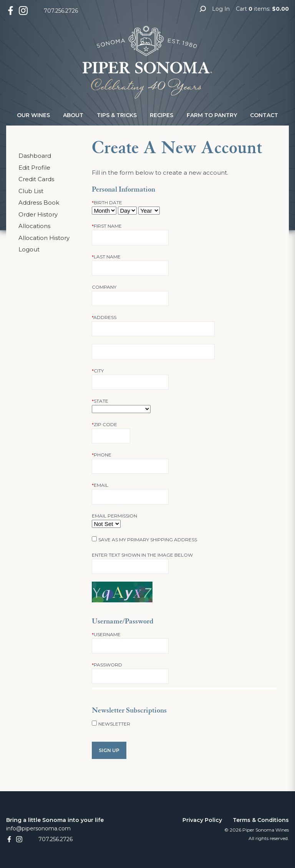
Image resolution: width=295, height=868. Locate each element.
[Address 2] (153, 351)
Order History (38, 214)
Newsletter (114, 724)
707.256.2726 (61, 11)
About (73, 115)
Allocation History (44, 238)
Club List (31, 191)
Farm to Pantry (212, 115)
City (98, 371)
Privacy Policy (202, 820)
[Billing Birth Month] (104, 211)
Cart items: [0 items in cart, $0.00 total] (262, 9)
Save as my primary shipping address (148, 540)
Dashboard (35, 156)
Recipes (162, 115)
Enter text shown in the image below (142, 555)
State (100, 401)
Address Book (39, 203)
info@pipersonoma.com (38, 828)
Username (106, 634)
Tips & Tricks (117, 115)
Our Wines (33, 115)
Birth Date (107, 203)
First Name (107, 226)
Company (104, 287)
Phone (102, 455)
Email (100, 485)
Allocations (34, 226)
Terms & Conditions (261, 820)
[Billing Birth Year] (149, 211)
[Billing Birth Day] (127, 211)
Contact (264, 115)
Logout (29, 249)
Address (104, 317)
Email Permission (114, 516)
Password (107, 665)
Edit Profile (34, 168)
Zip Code (104, 424)
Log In (221, 9)
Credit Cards (36, 179)
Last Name (106, 257)
